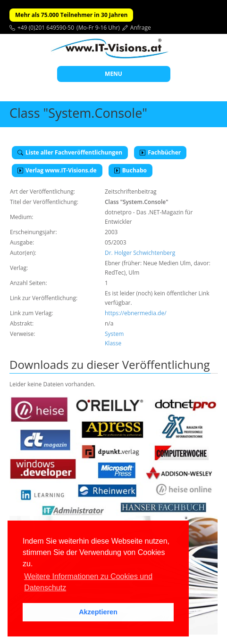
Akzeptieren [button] (98, 612)
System (114, 334)
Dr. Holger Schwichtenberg (140, 253)
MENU (113, 74)
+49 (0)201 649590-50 (46, 28)
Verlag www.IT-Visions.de (57, 170)
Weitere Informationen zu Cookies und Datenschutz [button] (88, 582)
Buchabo (130, 170)
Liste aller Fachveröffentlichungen (70, 152)
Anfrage (141, 28)
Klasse (113, 343)
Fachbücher (160, 152)
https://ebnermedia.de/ (136, 313)
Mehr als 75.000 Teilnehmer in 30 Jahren (71, 15)
